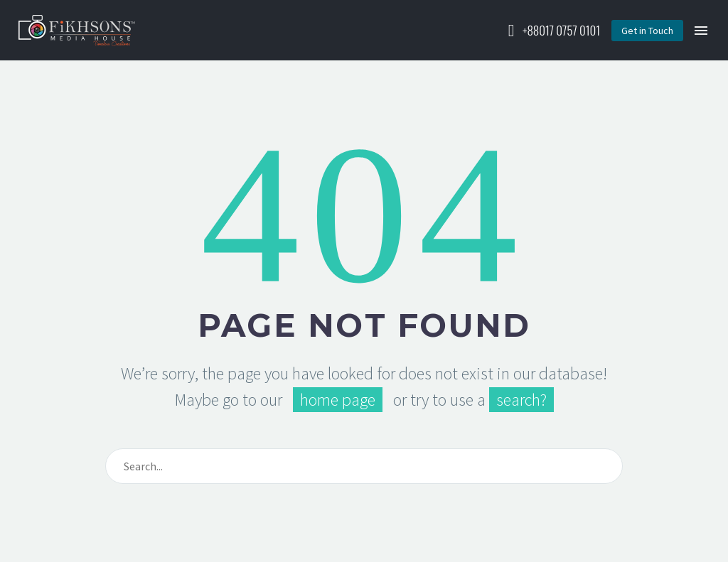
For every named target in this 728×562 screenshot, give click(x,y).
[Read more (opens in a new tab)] (551, 30)
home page (338, 400)
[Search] (364, 466)
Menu (701, 31)
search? (521, 400)
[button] (647, 31)
